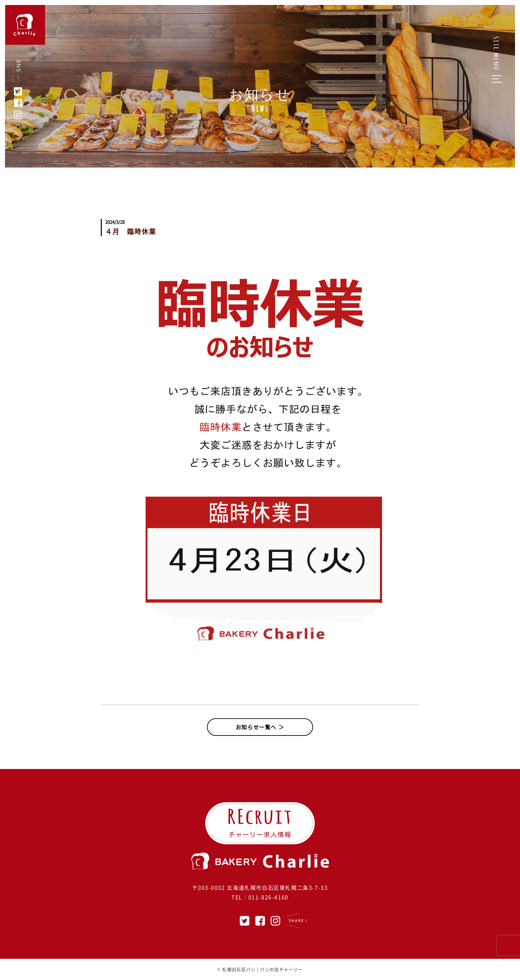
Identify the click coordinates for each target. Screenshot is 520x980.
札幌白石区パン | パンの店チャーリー (262, 969)
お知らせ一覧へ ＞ (260, 727)
